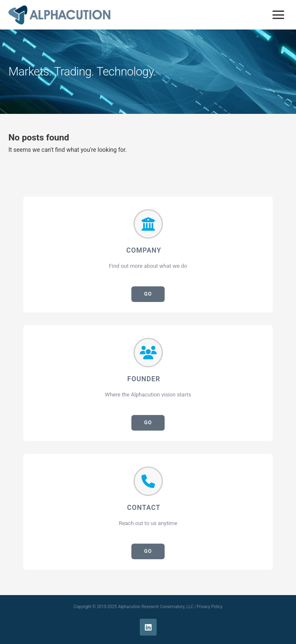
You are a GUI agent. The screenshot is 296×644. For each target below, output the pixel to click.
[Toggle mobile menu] (278, 15)
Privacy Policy (210, 607)
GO (148, 294)
